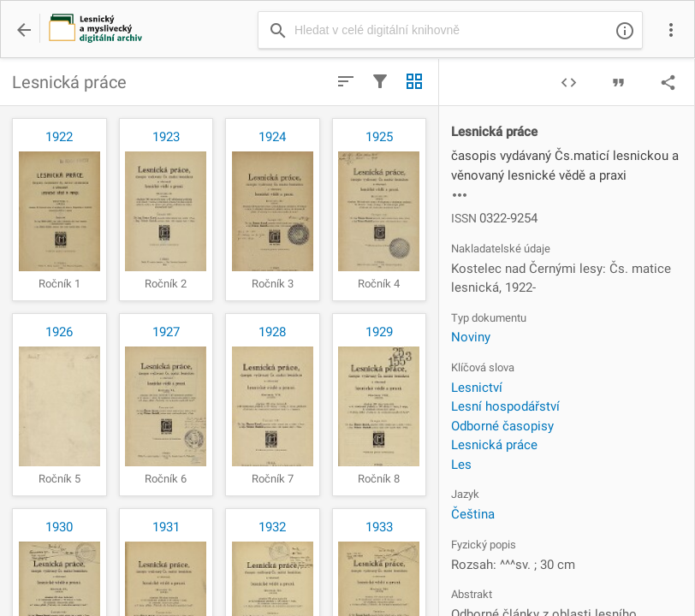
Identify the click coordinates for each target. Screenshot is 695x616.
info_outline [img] (625, 31)
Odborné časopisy (502, 426)
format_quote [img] (618, 83)
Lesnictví (477, 388)
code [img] (569, 83)
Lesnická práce (494, 445)
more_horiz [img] (460, 195)
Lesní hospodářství (505, 406)
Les (461, 465)
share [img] (668, 83)
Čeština (473, 514)
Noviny (471, 337)
